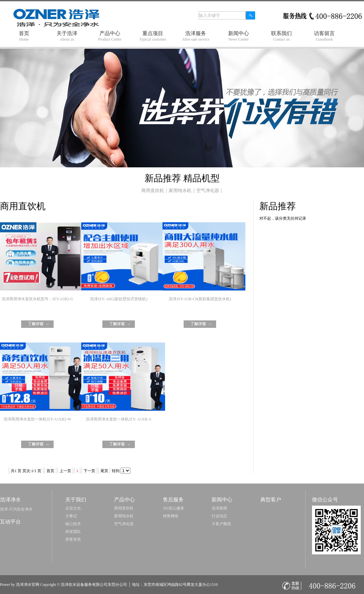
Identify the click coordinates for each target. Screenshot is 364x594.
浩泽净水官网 (28, 585)
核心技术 (73, 524)
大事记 (71, 516)
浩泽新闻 (219, 508)
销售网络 (171, 516)
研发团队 (73, 532)
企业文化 (73, 508)
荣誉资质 (73, 539)
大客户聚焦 (221, 524)
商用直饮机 (153, 191)
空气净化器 (208, 191)
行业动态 (219, 516)
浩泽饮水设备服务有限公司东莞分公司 (94, 585)
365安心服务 (174, 508)
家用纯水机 (180, 191)
